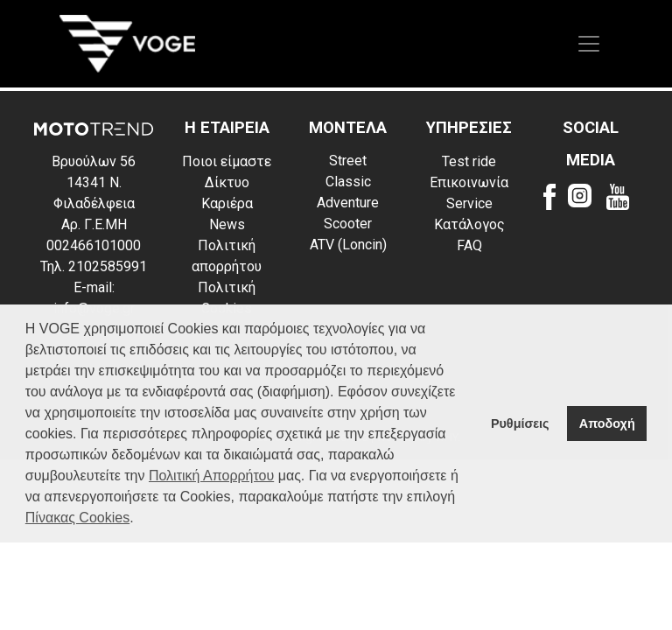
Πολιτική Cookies (227, 298)
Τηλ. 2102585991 (94, 266)
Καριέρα (227, 203)
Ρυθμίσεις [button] (520, 423)
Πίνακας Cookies (77, 518)
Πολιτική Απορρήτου (211, 476)
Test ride (469, 161)
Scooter (348, 224)
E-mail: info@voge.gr (94, 298)
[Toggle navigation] (589, 44)
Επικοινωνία (469, 182)
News (227, 224)
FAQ (469, 245)
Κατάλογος (469, 224)
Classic (348, 182)
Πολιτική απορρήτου (227, 256)
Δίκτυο (227, 182)
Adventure (348, 203)
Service (469, 203)
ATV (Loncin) (348, 245)
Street (348, 161)
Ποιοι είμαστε (227, 161)
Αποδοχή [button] (607, 423)
